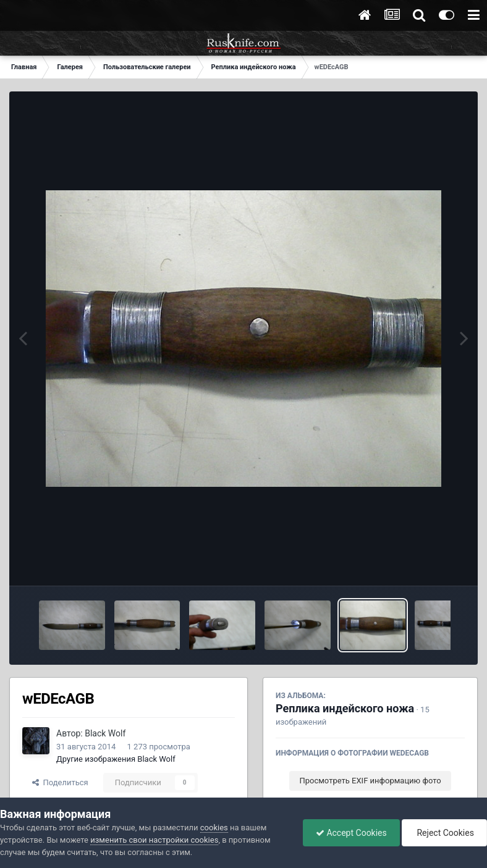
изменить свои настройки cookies (154, 840)
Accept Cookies (351, 833)
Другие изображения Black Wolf (116, 759)
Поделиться (60, 782)
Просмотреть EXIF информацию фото (370, 781)
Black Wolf (105, 733)
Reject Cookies (444, 833)
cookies (214, 828)
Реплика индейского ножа (345, 708)
